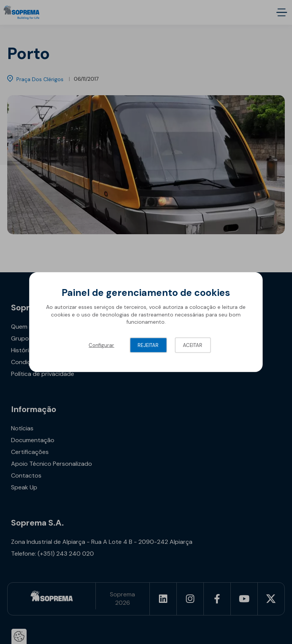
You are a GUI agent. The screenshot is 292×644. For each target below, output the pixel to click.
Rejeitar (148, 345)
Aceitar (193, 345)
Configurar (101, 345)
